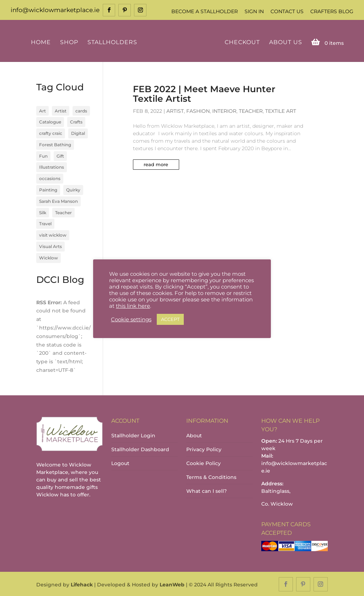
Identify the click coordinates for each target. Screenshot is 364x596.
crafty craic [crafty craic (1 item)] (51, 133)
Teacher (251, 110)
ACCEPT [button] (170, 319)
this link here (133, 306)
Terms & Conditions (211, 476)
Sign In (254, 11)
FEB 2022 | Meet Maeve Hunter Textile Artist (204, 93)
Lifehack (82, 584)
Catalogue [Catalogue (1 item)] (50, 122)
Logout (120, 463)
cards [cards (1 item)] (81, 110)
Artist (175, 110)
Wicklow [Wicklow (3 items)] (49, 257)
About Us (284, 42)
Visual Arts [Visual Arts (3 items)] (50, 246)
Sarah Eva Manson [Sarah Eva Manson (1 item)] (58, 201)
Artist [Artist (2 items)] (61, 110)
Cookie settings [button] (131, 320)
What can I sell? (207, 490)
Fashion (198, 110)
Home (42, 42)
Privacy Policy (204, 449)
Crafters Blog (332, 11)
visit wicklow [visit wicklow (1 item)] (53, 235)
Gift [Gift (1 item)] (60, 155)
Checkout (241, 42)
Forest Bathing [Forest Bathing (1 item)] (55, 144)
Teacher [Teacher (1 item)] (63, 212)
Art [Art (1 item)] (42, 110)
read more (156, 164)
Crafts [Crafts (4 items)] (76, 122)
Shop (70, 42)
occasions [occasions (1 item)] (50, 178)
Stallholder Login (133, 435)
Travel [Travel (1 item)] (45, 223)
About (194, 435)
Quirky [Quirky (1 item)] (73, 189)
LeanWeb (172, 584)
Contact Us (287, 11)
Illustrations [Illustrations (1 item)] (52, 167)
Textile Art (281, 110)
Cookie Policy (204, 463)
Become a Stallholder (205, 11)
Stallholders (113, 42)
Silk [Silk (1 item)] (43, 212)
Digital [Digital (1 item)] (78, 133)
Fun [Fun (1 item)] (43, 155)
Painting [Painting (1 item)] (48, 189)
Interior (224, 110)
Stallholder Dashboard (140, 449)
